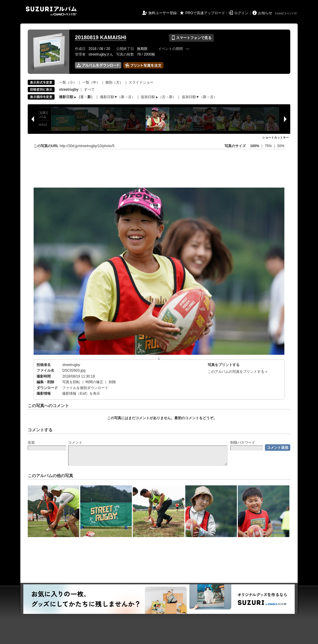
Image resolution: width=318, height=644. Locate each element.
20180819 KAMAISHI (101, 38)
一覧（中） (91, 82)
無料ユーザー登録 (163, 13)
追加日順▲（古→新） (158, 97)
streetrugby (71, 365)
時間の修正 (94, 382)
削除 (112, 382)
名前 (31, 443)
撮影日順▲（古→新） (77, 97)
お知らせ (265, 13)
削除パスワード (243, 443)
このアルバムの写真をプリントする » (237, 372)
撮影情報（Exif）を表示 (81, 393)
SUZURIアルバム (51, 11)
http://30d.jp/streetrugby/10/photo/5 (87, 146)
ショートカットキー (276, 138)
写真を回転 (71, 382)
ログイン (241, 13)
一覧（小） (68, 82)
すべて (89, 90)
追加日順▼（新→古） (199, 97)
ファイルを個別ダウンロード (85, 388)
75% (269, 146)
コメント (75, 443)
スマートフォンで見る (191, 38)
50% (281, 146)
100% (255, 146)
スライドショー (141, 82)
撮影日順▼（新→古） (118, 97)
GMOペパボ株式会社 (287, 14)
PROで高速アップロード (205, 13)
